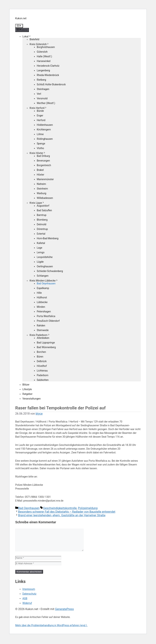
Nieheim (41, 184)
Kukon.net (21, 18)
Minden (41, 307)
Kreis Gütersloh (39, 44)
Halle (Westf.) (44, 56)
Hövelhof (42, 366)
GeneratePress (64, 613)
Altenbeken (43, 338)
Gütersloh (42, 52)
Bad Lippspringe (46, 343)
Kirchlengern (44, 130)
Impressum (29, 593)
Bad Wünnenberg (46, 347)
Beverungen (43, 161)
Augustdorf (43, 206)
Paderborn (43, 375)
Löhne (40, 134)
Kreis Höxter (38, 153)
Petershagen (44, 311)
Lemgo (41, 252)
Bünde (40, 111)
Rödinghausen (45, 139)
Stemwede (43, 330)
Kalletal (41, 243)
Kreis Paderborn (40, 335)
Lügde (40, 262)
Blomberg (42, 220)
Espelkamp (43, 288)
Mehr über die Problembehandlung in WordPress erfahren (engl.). (51, 630)
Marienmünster (45, 179)
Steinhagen (43, 89)
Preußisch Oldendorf (48, 321)
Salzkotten (43, 380)
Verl (39, 94)
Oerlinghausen (45, 266)
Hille (39, 293)
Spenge (41, 144)
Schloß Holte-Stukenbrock (51, 84)
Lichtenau (42, 371)
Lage (39, 248)
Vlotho (40, 148)
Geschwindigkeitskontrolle (60, 508)
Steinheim (42, 189)
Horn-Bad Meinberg (48, 238)
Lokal (27, 36)
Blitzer (26, 385)
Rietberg (41, 80)
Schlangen (43, 276)
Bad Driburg (43, 156)
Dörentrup (42, 229)
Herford (41, 120)
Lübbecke (42, 302)
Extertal (41, 234)
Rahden (41, 326)
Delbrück (42, 361)
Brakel (40, 170)
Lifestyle (27, 389)
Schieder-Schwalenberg (50, 271)
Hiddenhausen (45, 125)
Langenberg (43, 70)
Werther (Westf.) (46, 103)
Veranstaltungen (32, 399)
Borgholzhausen (46, 47)
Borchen (41, 352)
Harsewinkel (44, 61)
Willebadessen (45, 198)
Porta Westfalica (46, 316)
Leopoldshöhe (45, 257)
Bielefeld (34, 39)
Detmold (42, 224)
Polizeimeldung (88, 508)
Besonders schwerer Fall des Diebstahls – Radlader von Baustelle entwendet (67, 512)
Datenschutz (29, 598)
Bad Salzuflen (44, 210)
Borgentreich (44, 165)
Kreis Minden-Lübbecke (44, 281)
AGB (25, 603)
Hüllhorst (42, 297)
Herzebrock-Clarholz (48, 66)
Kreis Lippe (37, 203)
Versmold (42, 98)
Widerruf (27, 607)
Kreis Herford (38, 108)
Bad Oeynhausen (46, 283)
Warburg (42, 193)
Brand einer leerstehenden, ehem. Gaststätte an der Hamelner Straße (62, 515)
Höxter (41, 175)
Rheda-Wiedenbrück (48, 75)
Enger (40, 116)
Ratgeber (27, 394)
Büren (40, 357)
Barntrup (42, 215)
